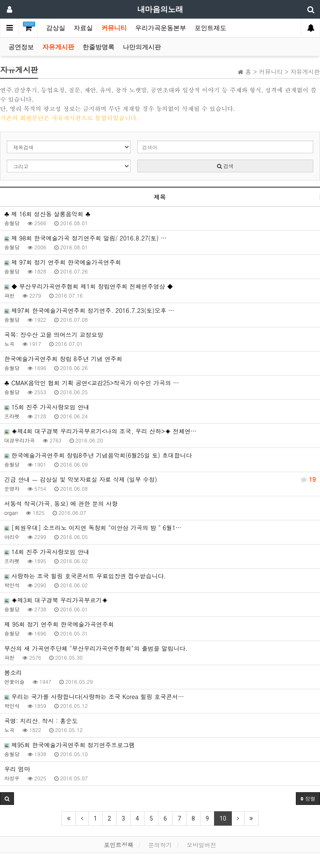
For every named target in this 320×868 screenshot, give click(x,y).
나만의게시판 (142, 47)
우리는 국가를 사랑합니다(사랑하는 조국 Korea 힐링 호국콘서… (94, 697)
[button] (7, 799)
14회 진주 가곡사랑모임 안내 (47, 552)
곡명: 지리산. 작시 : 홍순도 (41, 721)
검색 (225, 166)
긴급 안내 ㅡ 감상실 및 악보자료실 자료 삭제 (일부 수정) (160, 479)
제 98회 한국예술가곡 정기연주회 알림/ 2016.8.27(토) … (85, 238)
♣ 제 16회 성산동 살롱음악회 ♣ (47, 214)
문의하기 (160, 845)
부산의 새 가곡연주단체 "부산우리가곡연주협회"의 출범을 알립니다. (96, 648)
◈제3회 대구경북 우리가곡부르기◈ (56, 600)
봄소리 (13, 672)
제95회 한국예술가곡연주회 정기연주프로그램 (70, 745)
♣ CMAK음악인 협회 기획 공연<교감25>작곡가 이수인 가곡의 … (92, 383)
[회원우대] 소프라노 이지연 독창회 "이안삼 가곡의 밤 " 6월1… (93, 528)
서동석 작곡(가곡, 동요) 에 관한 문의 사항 (61, 503)
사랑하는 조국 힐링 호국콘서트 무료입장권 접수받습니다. (85, 576)
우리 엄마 (17, 769)
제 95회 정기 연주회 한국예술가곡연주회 (59, 624)
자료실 (83, 28)
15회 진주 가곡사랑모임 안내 (47, 407)
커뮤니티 (114, 28)
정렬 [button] (308, 798)
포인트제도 (210, 28)
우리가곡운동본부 (161, 28)
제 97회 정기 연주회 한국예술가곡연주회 (63, 262)
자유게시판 (58, 47)
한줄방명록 (99, 47)
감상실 (56, 28)
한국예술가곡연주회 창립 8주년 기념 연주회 (63, 359)
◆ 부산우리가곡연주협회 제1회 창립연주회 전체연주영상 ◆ (89, 286)
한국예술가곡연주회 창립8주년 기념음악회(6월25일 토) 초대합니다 (98, 455)
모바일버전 (201, 845)
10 (223, 818)
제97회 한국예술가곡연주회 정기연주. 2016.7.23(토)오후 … (89, 310)
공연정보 (21, 47)
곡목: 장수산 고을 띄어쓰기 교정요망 (54, 334)
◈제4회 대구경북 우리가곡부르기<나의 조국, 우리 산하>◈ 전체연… (100, 431)
